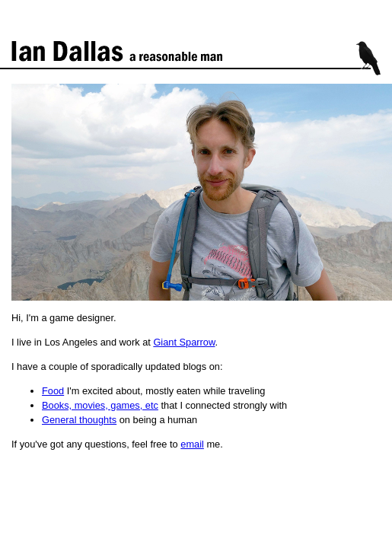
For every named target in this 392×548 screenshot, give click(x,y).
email (192, 444)
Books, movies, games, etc (100, 405)
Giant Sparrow (184, 342)
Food (53, 391)
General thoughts (79, 420)
